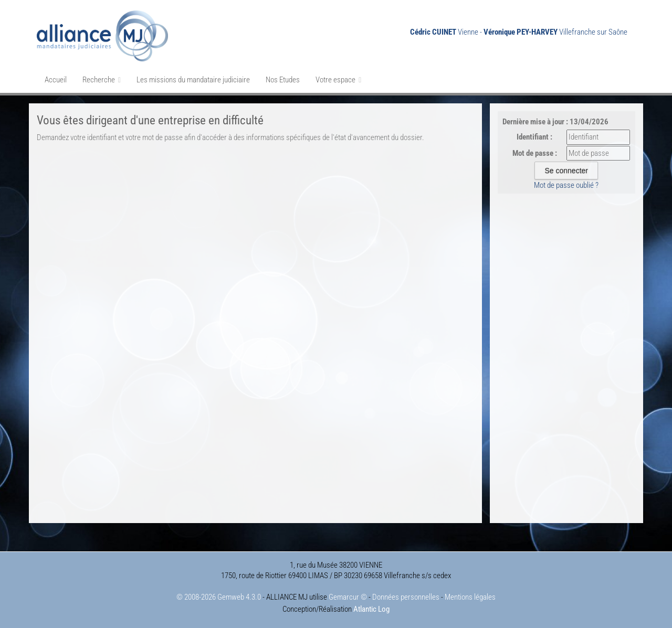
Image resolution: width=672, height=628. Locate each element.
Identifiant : (534, 137)
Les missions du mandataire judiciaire (193, 80)
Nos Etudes (283, 80)
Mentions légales (470, 597)
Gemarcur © (348, 597)
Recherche (102, 80)
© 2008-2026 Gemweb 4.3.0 (219, 597)
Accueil (56, 80)
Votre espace (338, 80)
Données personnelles (406, 597)
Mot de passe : (535, 153)
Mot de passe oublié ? (566, 185)
